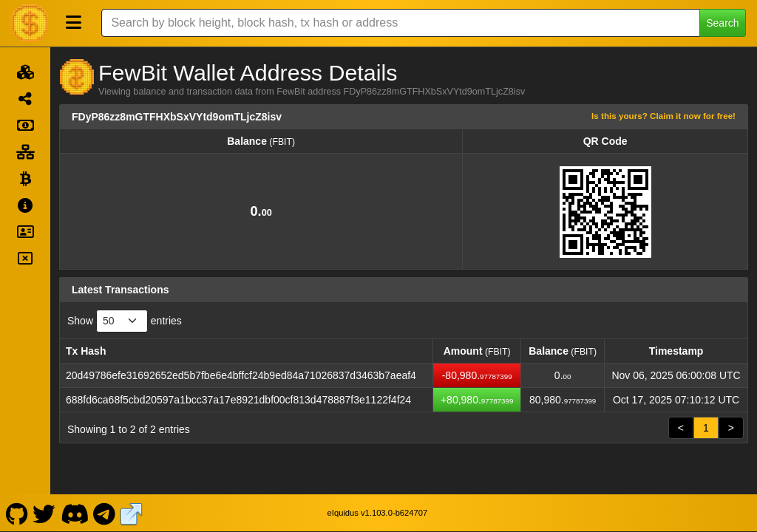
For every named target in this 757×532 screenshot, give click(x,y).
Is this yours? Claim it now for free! (663, 116)
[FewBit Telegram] (105, 513)
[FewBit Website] (132, 513)
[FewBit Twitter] (44, 513)
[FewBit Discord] (74, 513)
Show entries (125, 321)
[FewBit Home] (30, 23)
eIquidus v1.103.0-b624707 (378, 513)
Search (722, 23)
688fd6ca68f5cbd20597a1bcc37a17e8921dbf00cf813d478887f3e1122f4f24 (238, 400)
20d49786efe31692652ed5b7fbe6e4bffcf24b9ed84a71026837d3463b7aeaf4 (241, 375)
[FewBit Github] (17, 513)
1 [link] (706, 428)
